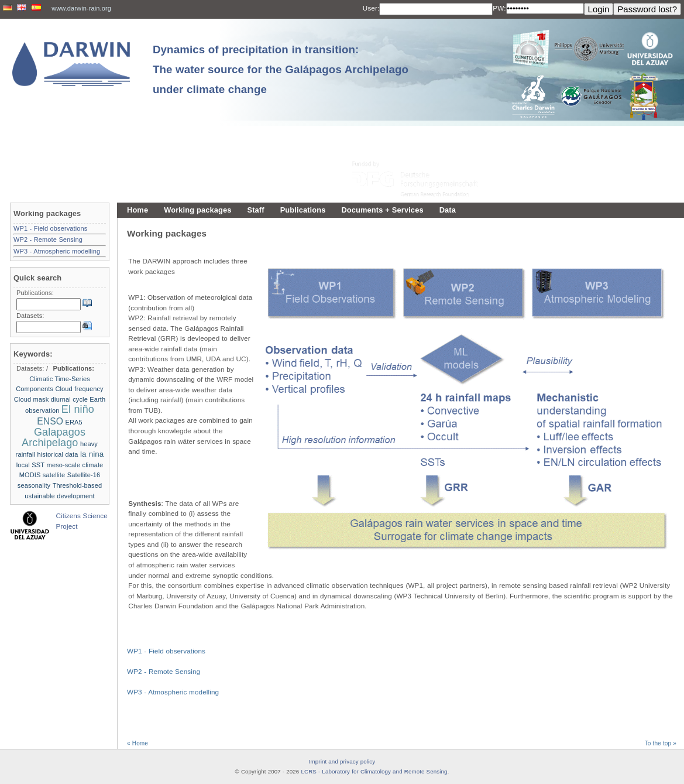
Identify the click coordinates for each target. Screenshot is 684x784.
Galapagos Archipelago (54, 437)
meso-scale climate (75, 465)
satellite (54, 475)
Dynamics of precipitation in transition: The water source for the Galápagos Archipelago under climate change (281, 69)
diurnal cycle (69, 399)
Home (138, 210)
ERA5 (74, 422)
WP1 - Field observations (166, 651)
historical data (57, 454)
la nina (92, 454)
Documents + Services (382, 210)
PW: (499, 8)
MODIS (30, 475)
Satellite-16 (84, 475)
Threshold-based (78, 485)
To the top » (661, 743)
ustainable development (59, 496)
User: (371, 8)
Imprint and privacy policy (342, 761)
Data (448, 210)
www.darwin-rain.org (81, 8)
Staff (256, 210)
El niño (78, 409)
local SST (31, 465)
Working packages (197, 210)
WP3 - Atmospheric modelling (173, 692)
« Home (138, 743)
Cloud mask (32, 399)
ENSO (50, 421)
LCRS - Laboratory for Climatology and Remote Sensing (374, 771)
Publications (303, 210)
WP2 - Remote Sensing (164, 671)
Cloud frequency (79, 389)
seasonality (34, 485)
